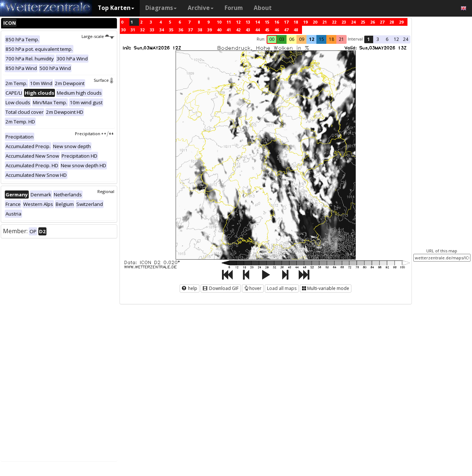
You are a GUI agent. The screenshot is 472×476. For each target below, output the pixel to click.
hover (253, 288)
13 (248, 22)
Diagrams (161, 8)
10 (219, 22)
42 (238, 30)
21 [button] (341, 39)
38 (200, 30)
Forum (234, 8)
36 (181, 30)
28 (392, 22)
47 (286, 30)
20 (315, 22)
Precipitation (95, 134)
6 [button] (387, 39)
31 (133, 30)
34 (162, 30)
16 (277, 22)
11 (229, 22)
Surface (104, 80)
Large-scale (98, 36)
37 (190, 30)
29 (401, 22)
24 (353, 22)
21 (324, 22)
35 (171, 30)
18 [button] (332, 39)
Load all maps (282, 288)
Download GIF (221, 288)
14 (257, 22)
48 (296, 30)
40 (219, 30)
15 (267, 22)
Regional (106, 191)
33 (152, 30)
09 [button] (302, 39)
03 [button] (282, 39)
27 (382, 22)
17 (286, 22)
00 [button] (272, 39)
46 (277, 30)
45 (267, 30)
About (263, 8)
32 (142, 30)
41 (229, 30)
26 (372, 22)
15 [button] (322, 39)
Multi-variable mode (326, 288)
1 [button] (369, 39)
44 (257, 30)
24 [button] (406, 39)
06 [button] (292, 39)
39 (209, 30)
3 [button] (378, 39)
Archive (201, 8)
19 (305, 22)
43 (248, 30)
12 (238, 22)
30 (123, 30)
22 (334, 22)
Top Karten (116, 8)
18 (296, 22)
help (190, 288)
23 (344, 22)
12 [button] (312, 39)
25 (363, 22)
